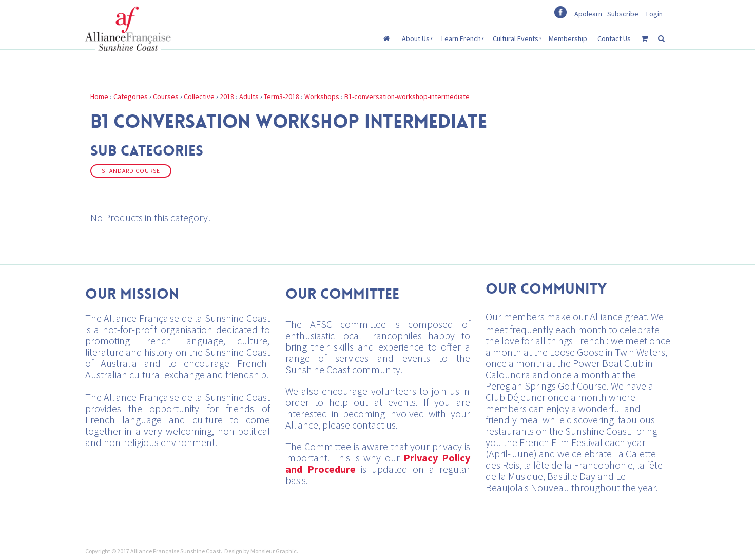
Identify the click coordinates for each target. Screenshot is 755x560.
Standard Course (131, 171)
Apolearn (588, 14)
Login (654, 14)
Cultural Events (516, 38)
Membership (568, 38)
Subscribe (623, 14)
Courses (166, 96)
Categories (131, 96)
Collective (199, 96)
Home (99, 96)
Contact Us (614, 38)
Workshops (322, 96)
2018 (227, 96)
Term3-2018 (282, 96)
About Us (416, 38)
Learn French (461, 38)
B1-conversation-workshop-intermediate (407, 96)
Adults (249, 96)
